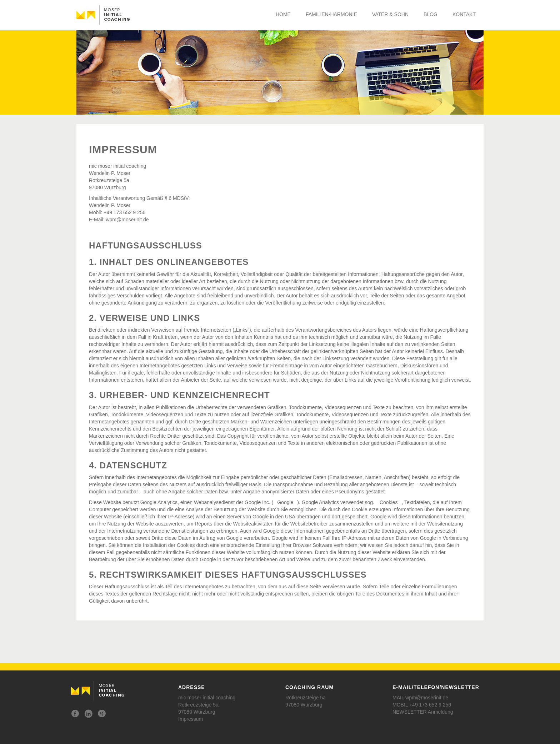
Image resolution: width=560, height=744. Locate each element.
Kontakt (464, 14)
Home (283, 14)
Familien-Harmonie (331, 14)
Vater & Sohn (390, 14)
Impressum (191, 719)
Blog (431, 14)
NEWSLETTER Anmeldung (423, 712)
